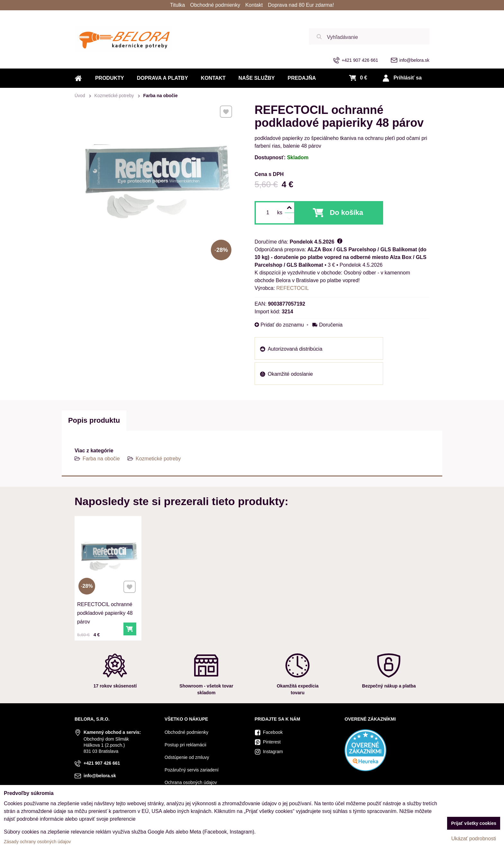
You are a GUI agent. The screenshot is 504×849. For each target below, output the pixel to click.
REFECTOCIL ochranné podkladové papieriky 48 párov (106, 600)
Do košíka (346, 212)
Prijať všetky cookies (474, 823)
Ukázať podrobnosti (474, 839)
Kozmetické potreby (158, 459)
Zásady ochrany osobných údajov (37, 842)
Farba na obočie (101, 459)
